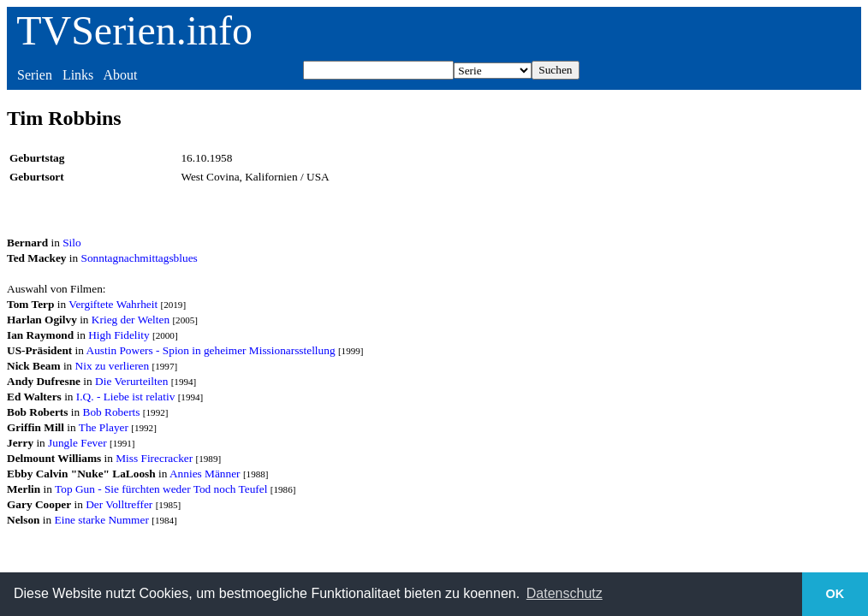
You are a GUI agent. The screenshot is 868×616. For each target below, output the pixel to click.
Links (78, 75)
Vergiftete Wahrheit (113, 304)
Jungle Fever (77, 443)
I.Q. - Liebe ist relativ (125, 397)
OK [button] (835, 594)
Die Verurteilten (131, 381)
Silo (71, 243)
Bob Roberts (112, 412)
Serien (35, 75)
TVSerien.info (134, 30)
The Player (104, 427)
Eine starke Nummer (102, 520)
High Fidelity (119, 335)
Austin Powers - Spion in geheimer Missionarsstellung (211, 350)
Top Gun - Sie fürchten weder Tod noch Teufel (161, 489)
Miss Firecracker (154, 458)
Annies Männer (205, 474)
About (120, 75)
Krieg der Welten (131, 320)
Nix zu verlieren (113, 366)
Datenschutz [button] (565, 593)
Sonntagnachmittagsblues (140, 258)
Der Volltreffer (119, 504)
